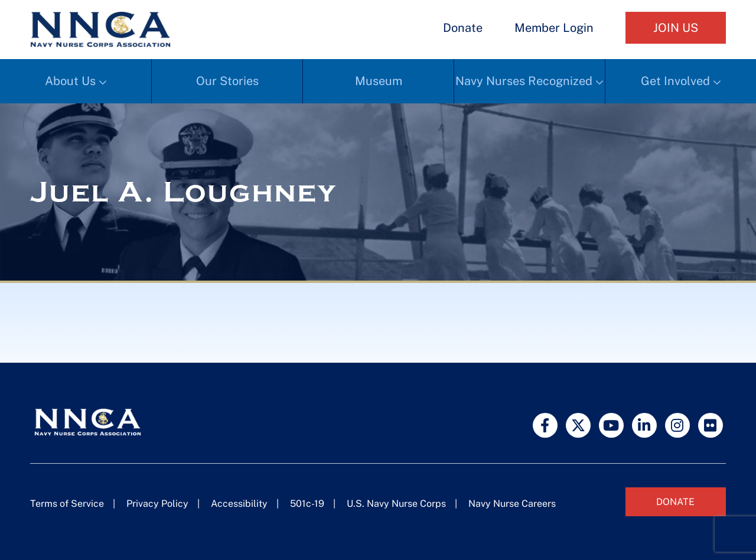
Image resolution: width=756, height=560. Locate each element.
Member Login (554, 28)
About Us (70, 81)
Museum (379, 81)
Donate (463, 28)
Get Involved (675, 81)
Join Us (676, 28)
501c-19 (307, 504)
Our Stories (227, 81)
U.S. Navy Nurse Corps (396, 504)
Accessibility (239, 504)
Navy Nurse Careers (512, 504)
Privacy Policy (157, 504)
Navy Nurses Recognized (524, 81)
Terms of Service (67, 504)
